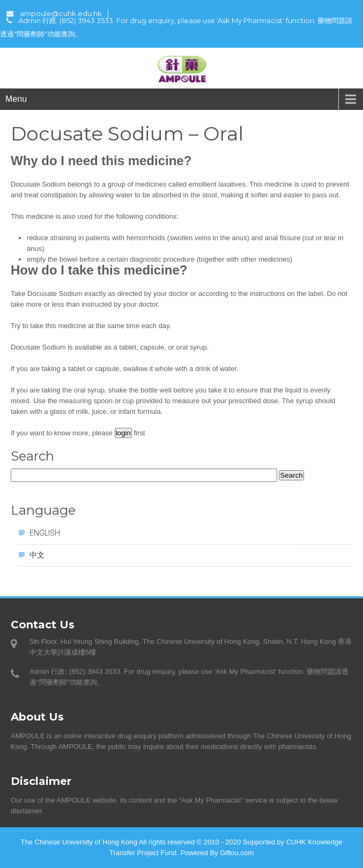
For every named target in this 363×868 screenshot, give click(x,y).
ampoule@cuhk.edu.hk (54, 13)
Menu (16, 99)
